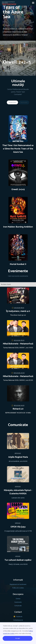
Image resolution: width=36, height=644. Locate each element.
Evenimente (18, 602)
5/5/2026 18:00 (19, 308)
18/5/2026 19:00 (19, 405)
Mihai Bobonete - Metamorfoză (18, 344)
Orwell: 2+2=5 (18, 190)
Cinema (18, 599)
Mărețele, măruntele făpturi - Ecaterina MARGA (18, 492)
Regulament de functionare (18, 584)
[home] (8, 3)
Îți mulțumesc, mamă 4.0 (18, 311)
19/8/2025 (18, 523)
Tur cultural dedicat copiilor (18, 560)
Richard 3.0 (18, 409)
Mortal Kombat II (18, 264)
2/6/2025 (18, 556)
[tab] (12, 102)
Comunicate (18, 606)
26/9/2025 (18, 487)
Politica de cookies (18, 588)
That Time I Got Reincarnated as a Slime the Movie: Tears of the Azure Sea (18, 149)
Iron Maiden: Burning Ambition (18, 227)
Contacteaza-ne (18, 620)
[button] (33, 3)
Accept (18, 638)
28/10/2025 (18, 453)
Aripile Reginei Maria (18, 457)
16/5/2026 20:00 (19, 373)
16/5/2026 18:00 (19, 340)
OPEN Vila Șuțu (18, 527)
